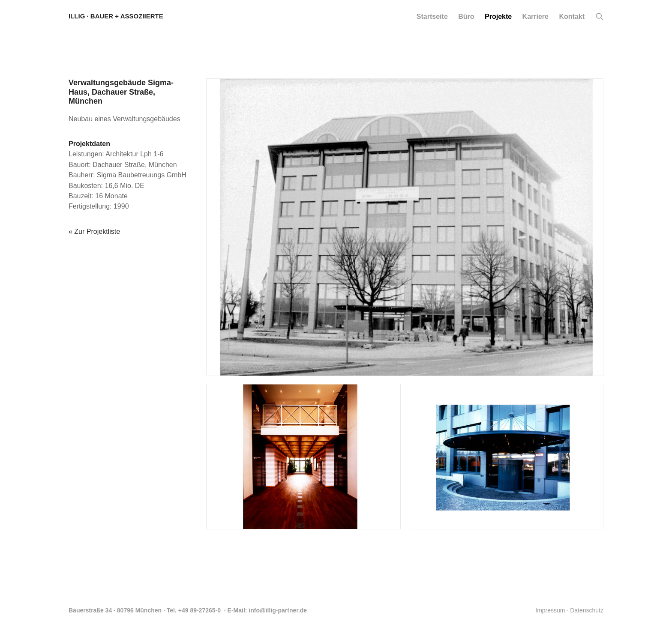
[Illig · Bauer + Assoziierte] (116, 16)
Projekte (498, 16)
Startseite (432, 16)
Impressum (550, 610)
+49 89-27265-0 (199, 610)
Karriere (535, 16)
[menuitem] (432, 16)
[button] (600, 17)
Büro (466, 16)
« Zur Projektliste (94, 231)
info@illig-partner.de (278, 610)
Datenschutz (587, 610)
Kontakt (572, 16)
